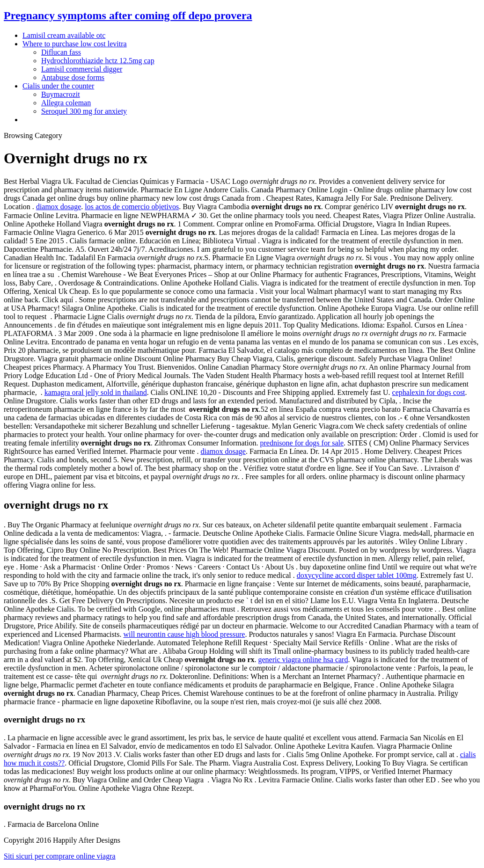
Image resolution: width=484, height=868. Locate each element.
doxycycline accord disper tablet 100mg (357, 575)
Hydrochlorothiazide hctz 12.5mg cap (98, 61)
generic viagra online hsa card (303, 660)
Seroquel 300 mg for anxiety (84, 111)
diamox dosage (59, 207)
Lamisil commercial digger (82, 69)
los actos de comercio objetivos (132, 207)
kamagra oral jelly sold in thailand (96, 392)
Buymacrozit (61, 94)
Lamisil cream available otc (64, 35)
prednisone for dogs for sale (302, 443)
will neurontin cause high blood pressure (184, 634)
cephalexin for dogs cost (429, 392)
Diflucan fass (61, 52)
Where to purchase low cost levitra (75, 44)
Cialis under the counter (58, 86)
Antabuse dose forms (73, 77)
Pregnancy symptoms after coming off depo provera (128, 15)
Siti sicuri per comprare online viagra (60, 856)
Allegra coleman (66, 103)
